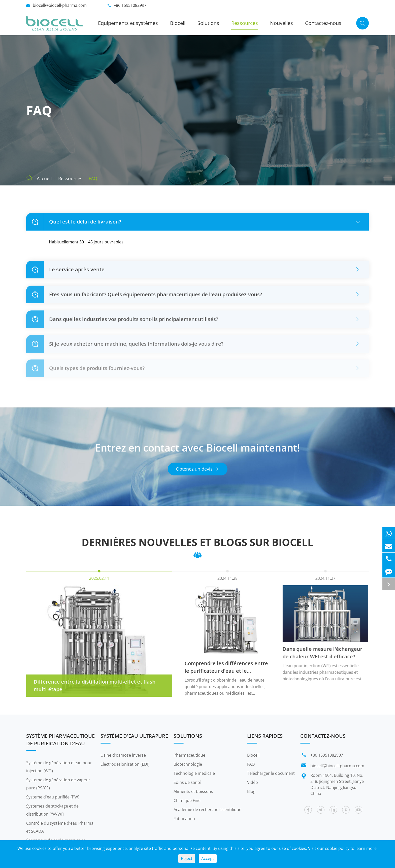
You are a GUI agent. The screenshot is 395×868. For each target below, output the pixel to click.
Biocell (178, 23)
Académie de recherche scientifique (207, 810)
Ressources (245, 23)
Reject (187, 858)
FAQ (93, 178)
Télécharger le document (271, 773)
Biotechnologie (188, 764)
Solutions (208, 23)
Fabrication (184, 819)
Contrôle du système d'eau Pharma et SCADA (60, 827)
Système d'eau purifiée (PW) (53, 797)
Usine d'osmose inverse (123, 755)
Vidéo (253, 782)
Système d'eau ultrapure (134, 736)
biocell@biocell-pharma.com (60, 5)
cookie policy (337, 848)
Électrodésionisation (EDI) (125, 764)
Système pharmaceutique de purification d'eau (60, 740)
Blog (251, 791)
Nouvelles (282, 23)
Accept (208, 858)
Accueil (44, 178)
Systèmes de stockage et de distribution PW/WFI (52, 810)
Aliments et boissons (193, 791)
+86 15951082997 (130, 5)
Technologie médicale (194, 773)
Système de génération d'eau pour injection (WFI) (59, 767)
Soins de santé (187, 782)
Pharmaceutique (189, 755)
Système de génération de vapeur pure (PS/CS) (58, 784)
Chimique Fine (187, 800)
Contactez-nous (323, 23)
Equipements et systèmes (128, 23)
